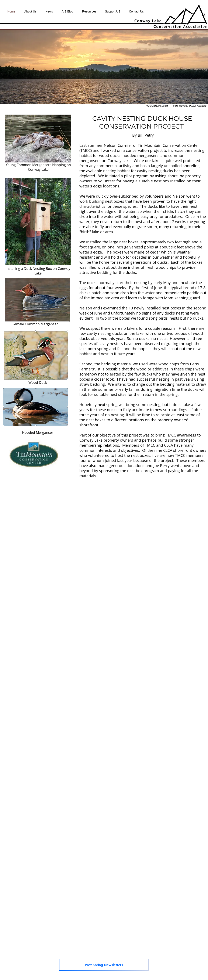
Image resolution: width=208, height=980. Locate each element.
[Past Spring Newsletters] (104, 965)
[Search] (204, 15)
